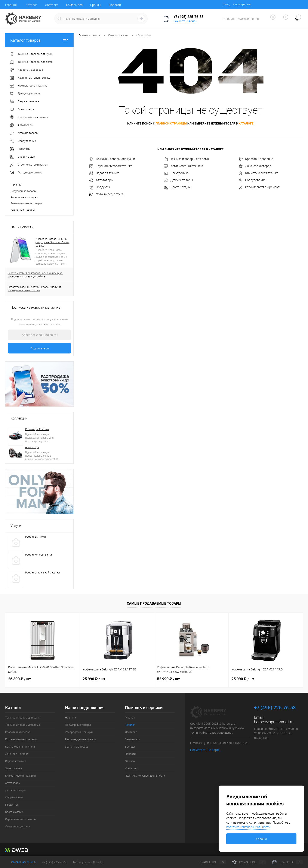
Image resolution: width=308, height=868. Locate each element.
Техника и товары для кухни (112, 159)
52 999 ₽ (168, 679)
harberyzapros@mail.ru (274, 722)
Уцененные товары (23, 210)
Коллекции (19, 418)
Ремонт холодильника (39, 555)
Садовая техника (104, 173)
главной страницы (171, 123)
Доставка (52, 5)
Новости (115, 5)
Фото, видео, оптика (107, 194)
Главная (11, 5)
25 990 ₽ (94, 679)
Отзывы (130, 761)
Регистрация (242, 4)
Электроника (176, 173)
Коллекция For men (37, 429)
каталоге (246, 123)
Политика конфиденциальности (145, 776)
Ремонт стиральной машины (43, 573)
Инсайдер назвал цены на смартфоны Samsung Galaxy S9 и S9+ (52, 242)
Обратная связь (21, 862)
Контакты (131, 768)
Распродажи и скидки (24, 197)
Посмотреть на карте (205, 750)
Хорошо (261, 839)
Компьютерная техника (184, 166)
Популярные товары (23, 191)
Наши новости (22, 227)
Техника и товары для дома (187, 159)
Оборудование (252, 180)
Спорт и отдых (177, 187)
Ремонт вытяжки (36, 537)
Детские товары (178, 180)
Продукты (100, 187)
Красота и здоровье (256, 159)
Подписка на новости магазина (36, 307)
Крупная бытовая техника (111, 166)
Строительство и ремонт (259, 187)
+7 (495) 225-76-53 (55, 862)
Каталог (31, 5)
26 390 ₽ (19, 679)
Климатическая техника (259, 173)
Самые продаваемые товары (154, 603)
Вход (226, 4)
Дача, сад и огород (255, 166)
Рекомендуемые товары (26, 203)
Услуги (16, 526)
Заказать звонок (185, 21)
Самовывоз (74, 5)
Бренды (96, 5)
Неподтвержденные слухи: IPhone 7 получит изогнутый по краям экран (35, 289)
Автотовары (101, 180)
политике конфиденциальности (248, 827)
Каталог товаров (39, 40)
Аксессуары (32, 447)
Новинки (16, 185)
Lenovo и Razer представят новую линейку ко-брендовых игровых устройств (36, 275)
